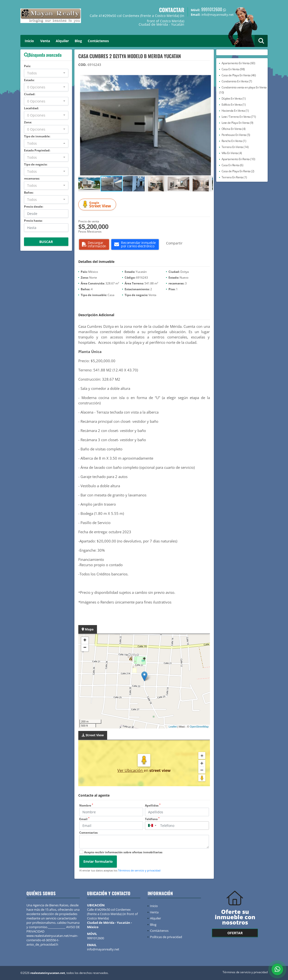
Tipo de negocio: (36, 164)
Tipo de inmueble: (37, 136)
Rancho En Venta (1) (234, 141)
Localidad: (31, 108)
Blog (78, 41)
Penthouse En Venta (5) (236, 135)
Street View (98, 205)
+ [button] (85, 641)
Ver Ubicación (131, 770)
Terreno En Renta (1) (234, 177)
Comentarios (88, 833)
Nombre (86, 805)
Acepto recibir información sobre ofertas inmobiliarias (123, 852)
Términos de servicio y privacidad (139, 870)
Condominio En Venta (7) (237, 81)
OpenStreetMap (199, 727)
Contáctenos (98, 41)
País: (27, 66)
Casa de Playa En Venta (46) (239, 75)
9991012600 (212, 9)
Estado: (29, 80)
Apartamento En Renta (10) (238, 159)
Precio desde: (34, 207)
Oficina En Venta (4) (234, 129)
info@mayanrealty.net (103, 949)
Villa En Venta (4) (232, 153)
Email (84, 819)
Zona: (28, 122)
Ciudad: (30, 94)
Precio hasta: (33, 221)
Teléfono (152, 819)
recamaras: (32, 178)
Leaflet (173, 727)
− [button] (85, 648)
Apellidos (153, 805)
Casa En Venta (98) (233, 69)
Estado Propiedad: (37, 150)
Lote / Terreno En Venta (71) (239, 117)
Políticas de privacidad (166, 937)
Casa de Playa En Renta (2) (238, 171)
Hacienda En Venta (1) (235, 111)
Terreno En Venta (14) (235, 147)
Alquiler (62, 41)
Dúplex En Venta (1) (234, 98)
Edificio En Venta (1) (234, 105)
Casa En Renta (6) (232, 165)
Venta (45, 41)
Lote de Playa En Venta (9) (237, 123)
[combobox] (46, 73)
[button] (208, 79)
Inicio (29, 41)
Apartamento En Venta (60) (238, 63)
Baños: (29, 192)
